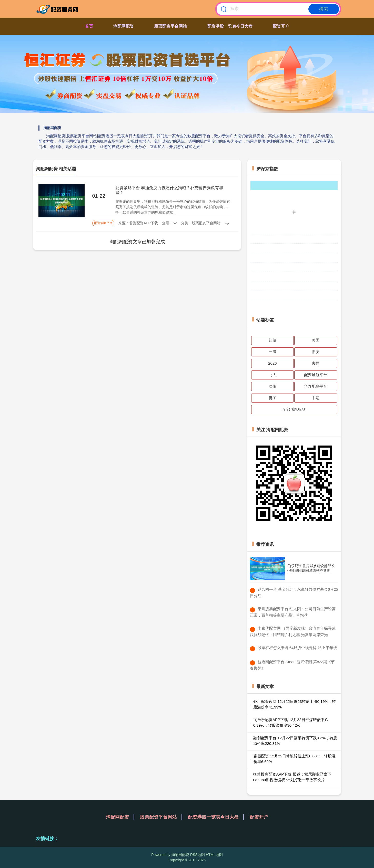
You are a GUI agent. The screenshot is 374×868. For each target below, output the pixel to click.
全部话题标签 (294, 409)
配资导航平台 (316, 375)
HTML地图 (214, 855)
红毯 (272, 340)
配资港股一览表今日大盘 (230, 26)
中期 (316, 398)
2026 (272, 363)
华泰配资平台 (316, 386)
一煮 (272, 352)
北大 (272, 375)
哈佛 (272, 386)
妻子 (272, 398)
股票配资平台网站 (170, 26)
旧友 (316, 352)
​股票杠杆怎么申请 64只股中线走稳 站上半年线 (297, 648)
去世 (316, 363)
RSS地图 (198, 855)
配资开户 (281, 26)
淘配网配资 (124, 26)
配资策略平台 (103, 223)
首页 (89, 26)
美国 (316, 340)
